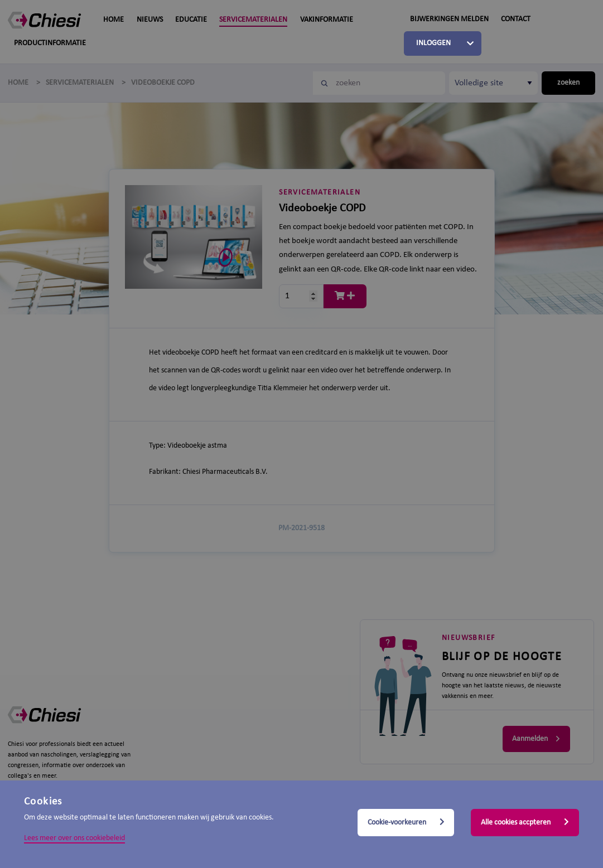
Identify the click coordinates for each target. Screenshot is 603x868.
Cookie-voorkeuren (406, 822)
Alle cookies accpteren (525, 822)
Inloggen (433, 43)
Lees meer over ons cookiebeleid (74, 838)
